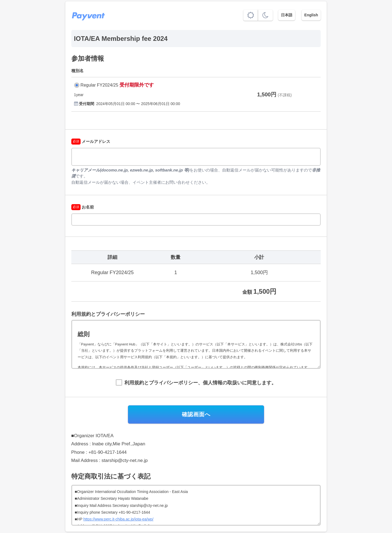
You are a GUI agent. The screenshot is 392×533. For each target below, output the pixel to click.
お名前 (83, 207)
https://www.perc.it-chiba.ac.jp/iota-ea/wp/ (118, 519)
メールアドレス (91, 141)
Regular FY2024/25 (99, 85)
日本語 (287, 15)
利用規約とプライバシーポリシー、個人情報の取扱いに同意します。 (200, 383)
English (311, 15)
